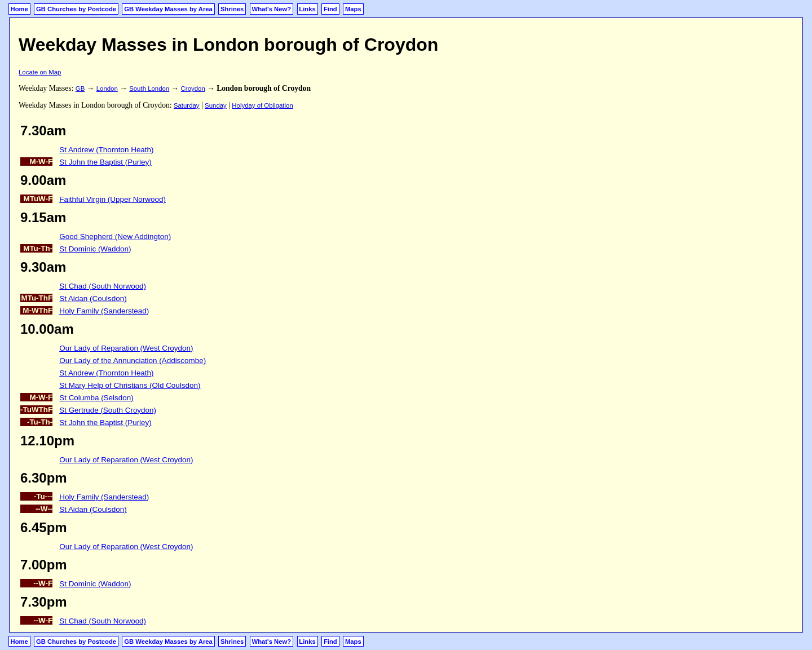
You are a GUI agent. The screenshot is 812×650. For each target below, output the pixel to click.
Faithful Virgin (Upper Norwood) (112, 199)
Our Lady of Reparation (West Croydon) (126, 348)
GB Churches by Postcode (76, 9)
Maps (353, 9)
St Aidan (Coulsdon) (93, 299)
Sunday (216, 105)
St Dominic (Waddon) (95, 249)
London (107, 89)
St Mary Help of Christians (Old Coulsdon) (130, 385)
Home (19, 9)
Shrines (232, 9)
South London (149, 89)
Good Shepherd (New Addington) (115, 236)
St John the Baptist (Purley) (105, 162)
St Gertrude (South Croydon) (108, 410)
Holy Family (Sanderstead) (104, 311)
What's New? (272, 9)
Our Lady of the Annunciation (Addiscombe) (133, 361)
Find (330, 9)
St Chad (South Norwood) (103, 286)
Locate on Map (40, 72)
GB (80, 89)
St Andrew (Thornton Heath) (106, 150)
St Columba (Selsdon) (96, 398)
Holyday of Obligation (262, 105)
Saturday (187, 105)
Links (307, 9)
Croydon (193, 89)
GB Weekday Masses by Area (168, 9)
